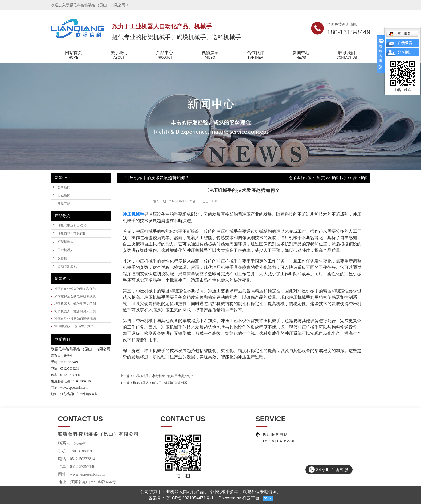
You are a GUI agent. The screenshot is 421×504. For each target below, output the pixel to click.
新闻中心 (301, 55)
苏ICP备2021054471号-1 (190, 498)
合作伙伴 (256, 55)
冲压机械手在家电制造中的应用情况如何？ (163, 376)
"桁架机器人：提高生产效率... (75, 326)
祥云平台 (251, 498)
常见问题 (64, 204)
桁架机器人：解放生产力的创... (76, 304)
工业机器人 (66, 250)
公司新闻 (64, 187)
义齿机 (62, 258)
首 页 (321, 178)
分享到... (405, 52)
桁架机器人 (66, 242)
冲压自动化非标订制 (72, 233)
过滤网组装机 (67, 267)
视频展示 (210, 55)
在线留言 (405, 43)
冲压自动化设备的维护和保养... (76, 289)
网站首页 (74, 55)
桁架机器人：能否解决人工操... (76, 311)
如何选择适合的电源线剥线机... (76, 296)
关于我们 (119, 55)
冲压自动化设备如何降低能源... (76, 319)
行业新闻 (64, 195)
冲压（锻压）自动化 (72, 225)
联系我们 (347, 55)
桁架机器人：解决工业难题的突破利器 (160, 383)
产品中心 (165, 55)
